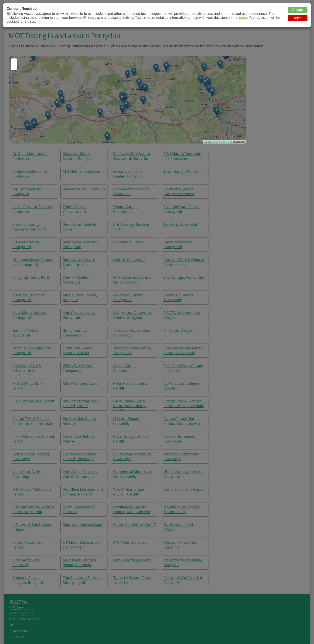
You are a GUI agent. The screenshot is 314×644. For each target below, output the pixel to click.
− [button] (14, 67)
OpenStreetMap (224, 142)
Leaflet (207, 142)
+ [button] (14, 61)
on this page (237, 18)
